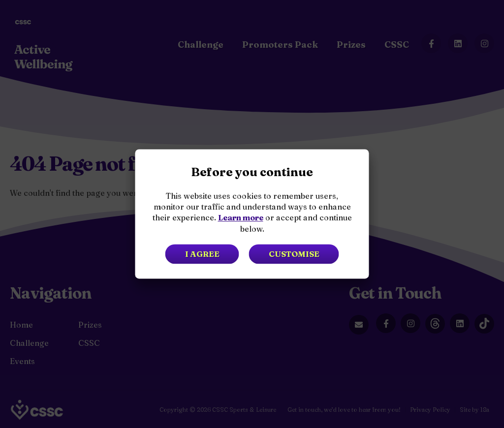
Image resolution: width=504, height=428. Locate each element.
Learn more (241, 218)
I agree (202, 254)
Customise (294, 254)
